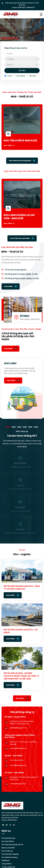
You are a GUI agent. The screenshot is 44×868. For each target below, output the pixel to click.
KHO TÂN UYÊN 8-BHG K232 (20, 140)
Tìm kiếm (22, 70)
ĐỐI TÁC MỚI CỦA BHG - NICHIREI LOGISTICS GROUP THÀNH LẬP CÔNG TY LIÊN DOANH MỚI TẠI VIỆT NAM (21, 676)
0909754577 (22, 8)
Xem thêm (11, 286)
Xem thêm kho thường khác (22, 161)
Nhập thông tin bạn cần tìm (16, 48)
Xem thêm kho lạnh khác (22, 238)
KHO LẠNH (10, 363)
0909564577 (31, 8)
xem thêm (8, 145)
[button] (8, 427)
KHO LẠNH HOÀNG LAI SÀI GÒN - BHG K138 (19, 217)
